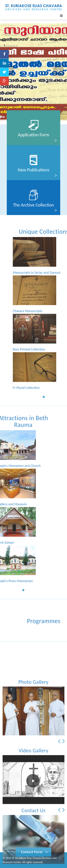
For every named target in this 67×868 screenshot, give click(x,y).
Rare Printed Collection (49, 349)
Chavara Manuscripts (48, 311)
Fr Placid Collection (47, 388)
